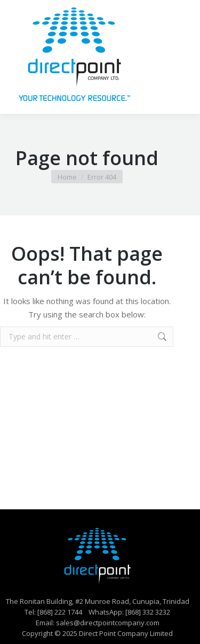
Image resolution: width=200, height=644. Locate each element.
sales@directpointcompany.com (108, 623)
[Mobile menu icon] (178, 57)
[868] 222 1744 (60, 612)
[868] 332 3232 (148, 612)
